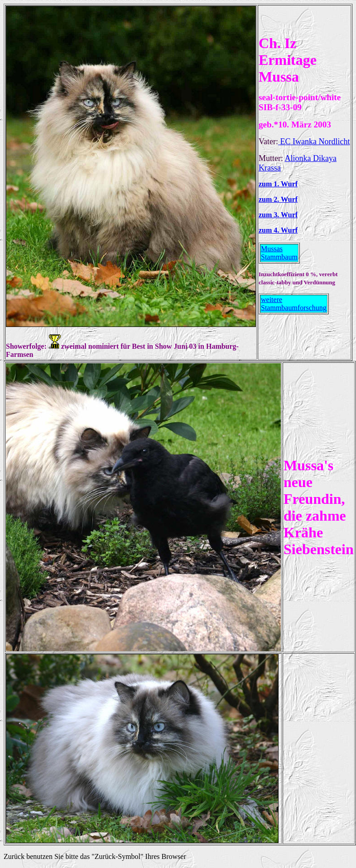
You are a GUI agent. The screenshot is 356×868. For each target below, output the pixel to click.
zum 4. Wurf (278, 230)
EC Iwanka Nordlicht (314, 141)
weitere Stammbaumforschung (294, 304)
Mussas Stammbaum (279, 253)
